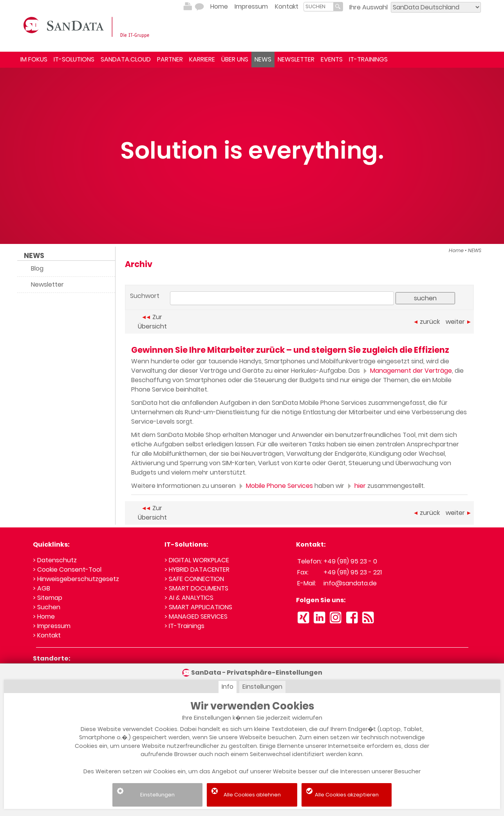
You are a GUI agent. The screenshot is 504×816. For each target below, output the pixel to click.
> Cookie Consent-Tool (67, 570)
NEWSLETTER (296, 59)
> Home (44, 617)
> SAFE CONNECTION (194, 579)
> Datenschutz (55, 560)
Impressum (251, 6)
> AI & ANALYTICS (189, 598)
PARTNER (170, 59)
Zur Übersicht (152, 322)
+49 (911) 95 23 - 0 (350, 561)
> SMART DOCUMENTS (196, 588)
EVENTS (332, 59)
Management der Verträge (407, 371)
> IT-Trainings (184, 626)
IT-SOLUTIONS (74, 59)
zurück (427, 322)
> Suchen (47, 607)
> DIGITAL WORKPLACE (197, 560)
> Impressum (52, 626)
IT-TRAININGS (368, 59)
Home (219, 6)
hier (356, 486)
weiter (458, 322)
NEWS (263, 59)
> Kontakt (47, 635)
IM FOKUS (34, 59)
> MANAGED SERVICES (196, 617)
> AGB (42, 588)
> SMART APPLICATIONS (198, 607)
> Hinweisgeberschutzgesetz (76, 579)
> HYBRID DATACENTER (197, 570)
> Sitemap (48, 598)
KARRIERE (202, 59)
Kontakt (287, 6)
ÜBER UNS (235, 59)
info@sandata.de (350, 583)
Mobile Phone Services (275, 486)
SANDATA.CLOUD (126, 59)
